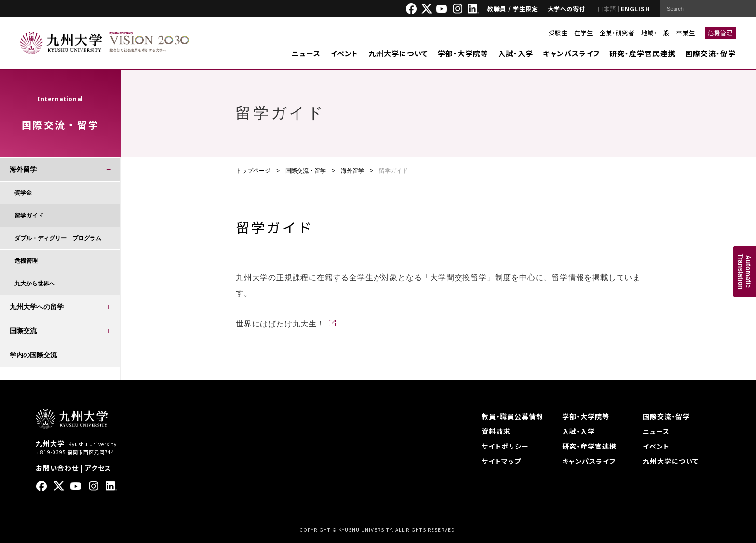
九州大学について (398, 53)
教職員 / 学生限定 (513, 8)
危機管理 (720, 33)
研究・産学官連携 (589, 446)
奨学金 (23, 193)
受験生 (558, 33)
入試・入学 (516, 53)
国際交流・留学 (710, 53)
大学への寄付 (567, 8)
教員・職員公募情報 (513, 416)
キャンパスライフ (571, 53)
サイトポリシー (505, 446)
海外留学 (352, 171)
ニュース (306, 53)
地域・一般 (655, 33)
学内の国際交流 (33, 355)
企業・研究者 (617, 33)
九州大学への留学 (37, 307)
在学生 (584, 33)
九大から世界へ (35, 284)
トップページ (253, 171)
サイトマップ (501, 461)
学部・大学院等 (463, 53)
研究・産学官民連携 (642, 53)
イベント (344, 53)
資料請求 (496, 431)
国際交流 (23, 331)
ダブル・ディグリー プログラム (58, 238)
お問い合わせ (57, 468)
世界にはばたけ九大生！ (280, 324)
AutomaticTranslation (744, 272)
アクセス (98, 468)
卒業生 (686, 33)
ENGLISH (635, 8)
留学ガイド (29, 216)
